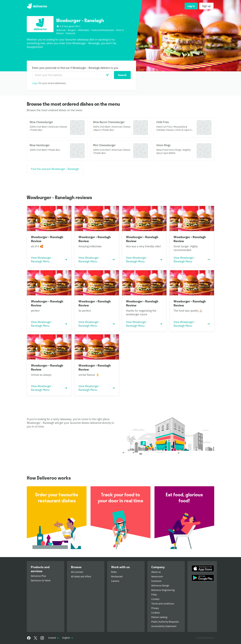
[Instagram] (42, 638)
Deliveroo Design (160, 586)
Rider (114, 572)
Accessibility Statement (164, 626)
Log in (35, 83)
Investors (156, 581)
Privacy (155, 608)
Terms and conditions (163, 604)
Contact (155, 599)
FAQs (154, 595)
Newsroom (157, 577)
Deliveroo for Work (41, 581)
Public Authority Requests (165, 622)
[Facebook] (29, 638)
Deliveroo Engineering (163, 590)
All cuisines (77, 572)
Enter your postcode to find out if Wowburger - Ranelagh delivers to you (75, 68)
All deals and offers (81, 577)
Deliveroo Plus (38, 576)
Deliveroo (37, 6)
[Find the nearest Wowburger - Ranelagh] (55, 169)
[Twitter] (35, 638)
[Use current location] (107, 75)
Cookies (156, 613)
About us (156, 572)
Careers (115, 581)
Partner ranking (159, 617)
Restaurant (117, 577)
